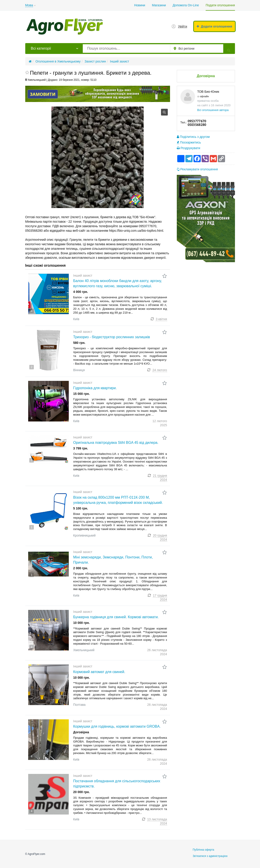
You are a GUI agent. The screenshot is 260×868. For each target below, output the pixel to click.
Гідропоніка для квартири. (95, 388)
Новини (140, 5)
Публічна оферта (203, 850)
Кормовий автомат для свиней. (99, 672)
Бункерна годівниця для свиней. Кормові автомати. (116, 617)
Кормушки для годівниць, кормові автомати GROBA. (117, 726)
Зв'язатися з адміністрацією (210, 856)
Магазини (159, 5)
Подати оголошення (220, 5)
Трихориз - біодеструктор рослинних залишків (112, 337)
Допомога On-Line (186, 5)
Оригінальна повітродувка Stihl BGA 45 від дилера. (116, 443)
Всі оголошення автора (213, 110)
